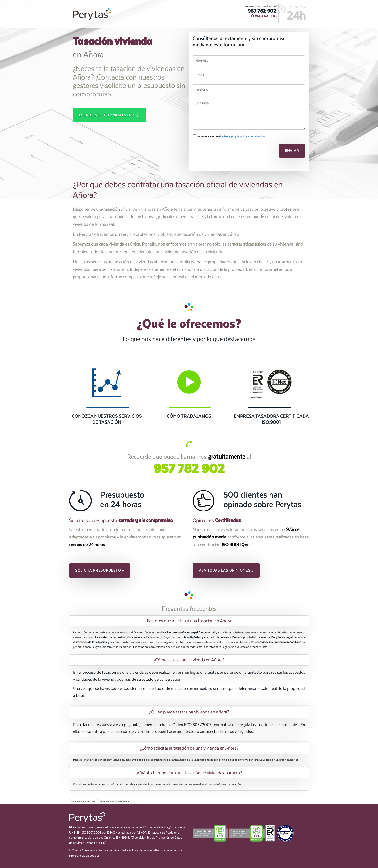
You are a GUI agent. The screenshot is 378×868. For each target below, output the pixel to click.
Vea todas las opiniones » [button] (226, 570)
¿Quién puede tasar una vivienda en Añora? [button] (189, 712)
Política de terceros (168, 851)
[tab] (189, 621)
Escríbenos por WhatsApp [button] (109, 115)
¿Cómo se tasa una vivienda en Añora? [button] (189, 660)
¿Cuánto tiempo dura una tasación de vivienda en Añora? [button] (189, 773)
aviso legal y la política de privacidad (244, 136)
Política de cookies (141, 851)
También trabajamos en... (84, 802)
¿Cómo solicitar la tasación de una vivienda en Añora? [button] (189, 748)
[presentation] (226, 152)
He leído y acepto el (229, 136)
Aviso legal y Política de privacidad (104, 851)
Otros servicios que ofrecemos (115, 802)
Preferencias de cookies (84, 856)
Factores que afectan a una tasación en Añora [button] (189, 621)
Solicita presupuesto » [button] (100, 570)
